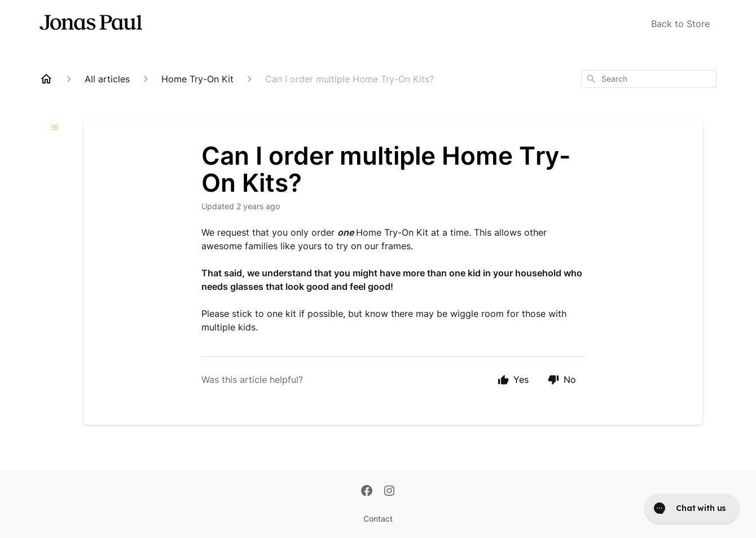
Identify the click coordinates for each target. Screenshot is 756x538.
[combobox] (649, 79)
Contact (378, 519)
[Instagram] (389, 492)
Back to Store (680, 24)
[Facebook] (367, 492)
